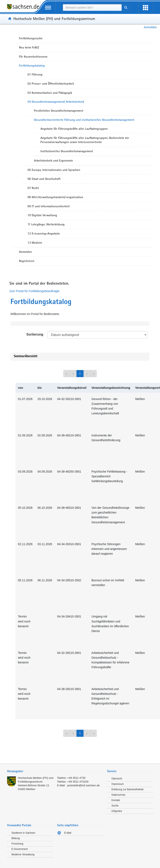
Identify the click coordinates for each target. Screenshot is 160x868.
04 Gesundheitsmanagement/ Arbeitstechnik (56, 102)
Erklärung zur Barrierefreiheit (127, 789)
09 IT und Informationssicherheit (49, 206)
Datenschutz (118, 795)
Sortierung (35, 334)
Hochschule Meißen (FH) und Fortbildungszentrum (54, 19)
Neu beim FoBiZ (29, 47)
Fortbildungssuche (31, 38)
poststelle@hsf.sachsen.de (84, 785)
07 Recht (33, 188)
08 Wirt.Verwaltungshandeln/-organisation (55, 197)
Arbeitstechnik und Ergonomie (53, 161)
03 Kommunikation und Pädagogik (50, 93)
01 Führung (35, 74)
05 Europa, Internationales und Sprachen (54, 170)
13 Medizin (35, 243)
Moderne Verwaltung (23, 854)
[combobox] (92, 7)
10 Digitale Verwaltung (42, 215)
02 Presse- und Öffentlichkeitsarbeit (51, 84)
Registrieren (27, 261)
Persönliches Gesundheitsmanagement (59, 111)
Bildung (16, 838)
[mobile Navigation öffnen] (48, 8)
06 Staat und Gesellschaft (44, 179)
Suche (115, 806)
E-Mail (68, 833)
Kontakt (116, 800)
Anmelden (150, 27)
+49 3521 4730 (76, 778)
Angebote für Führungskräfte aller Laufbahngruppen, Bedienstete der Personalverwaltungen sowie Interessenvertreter (85, 140)
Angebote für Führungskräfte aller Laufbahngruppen (74, 129)
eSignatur (117, 811)
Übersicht (117, 779)
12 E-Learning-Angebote (44, 233)
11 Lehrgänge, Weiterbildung (46, 224)
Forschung (17, 844)
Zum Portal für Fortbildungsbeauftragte (34, 291)
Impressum (118, 784)
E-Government (20, 849)
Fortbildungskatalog (32, 65)
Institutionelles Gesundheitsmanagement (67, 151)
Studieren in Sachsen (23, 833)
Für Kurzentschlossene (33, 57)
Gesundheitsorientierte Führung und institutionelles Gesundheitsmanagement (84, 120)
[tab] (55, 772)
